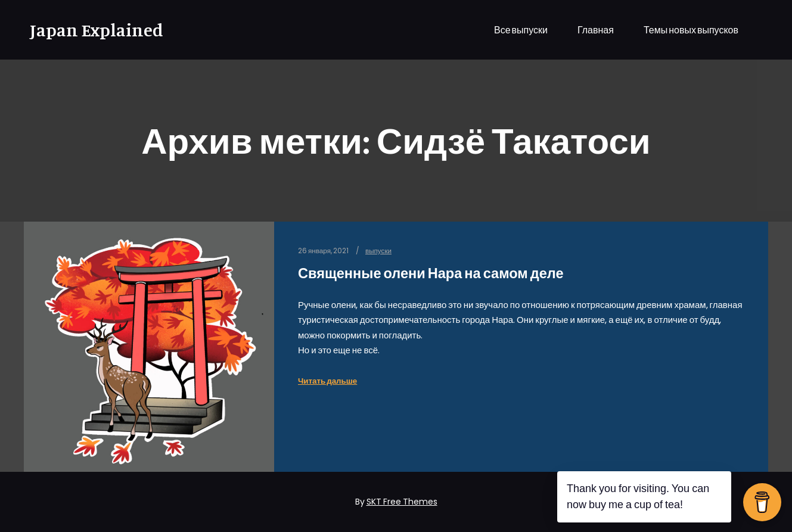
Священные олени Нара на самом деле (431, 273)
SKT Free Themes (402, 502)
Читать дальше (327, 381)
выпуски (378, 251)
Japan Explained (89, 30)
